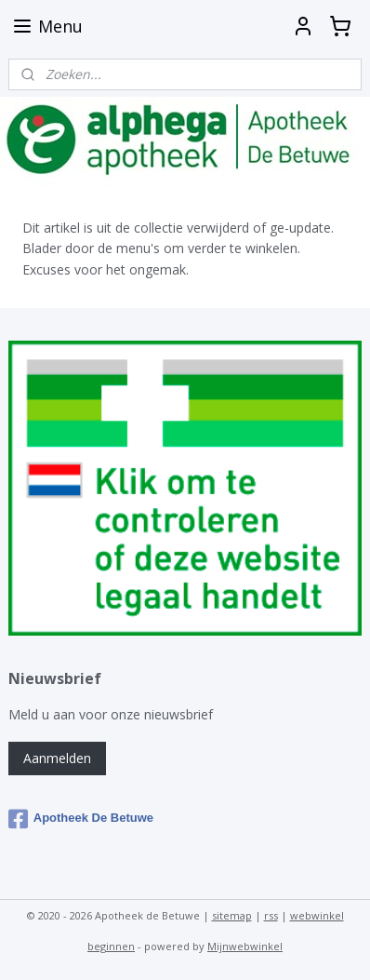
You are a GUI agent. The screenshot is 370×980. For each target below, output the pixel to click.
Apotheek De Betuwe (81, 819)
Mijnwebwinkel (245, 946)
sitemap (232, 915)
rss (271, 915)
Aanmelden (57, 758)
